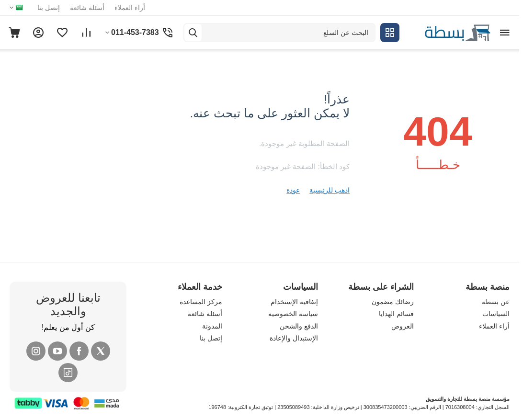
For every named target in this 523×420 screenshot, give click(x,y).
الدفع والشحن (299, 326)
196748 (217, 407)
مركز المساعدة (201, 302)
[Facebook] (79, 351)
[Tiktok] (68, 373)
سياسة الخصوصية (293, 314)
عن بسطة (496, 302)
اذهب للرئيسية (330, 190)
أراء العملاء (130, 8)
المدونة (212, 326)
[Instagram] (36, 351)
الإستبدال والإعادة (294, 338)
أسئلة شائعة (87, 8)
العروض (403, 326)
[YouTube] (57, 351)
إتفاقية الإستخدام (294, 302)
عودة (293, 190)
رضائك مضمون (393, 302)
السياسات (496, 314)
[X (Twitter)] (101, 351)
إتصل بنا (49, 8)
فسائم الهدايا (396, 314)
